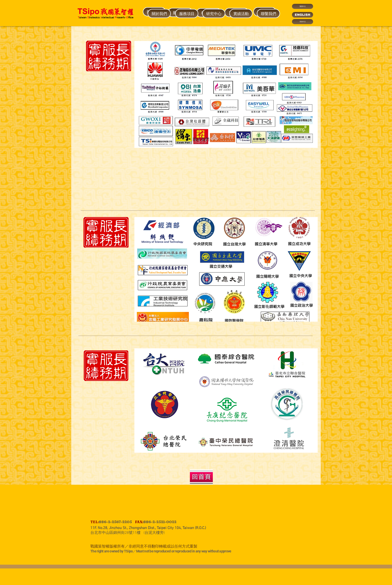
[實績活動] (241, 13)
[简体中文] (303, 22)
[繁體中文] (303, 6)
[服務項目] (187, 13)
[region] (159, 58)
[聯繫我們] (268, 13)
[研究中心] (214, 13)
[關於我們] (201, 140)
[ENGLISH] (303, 15)
